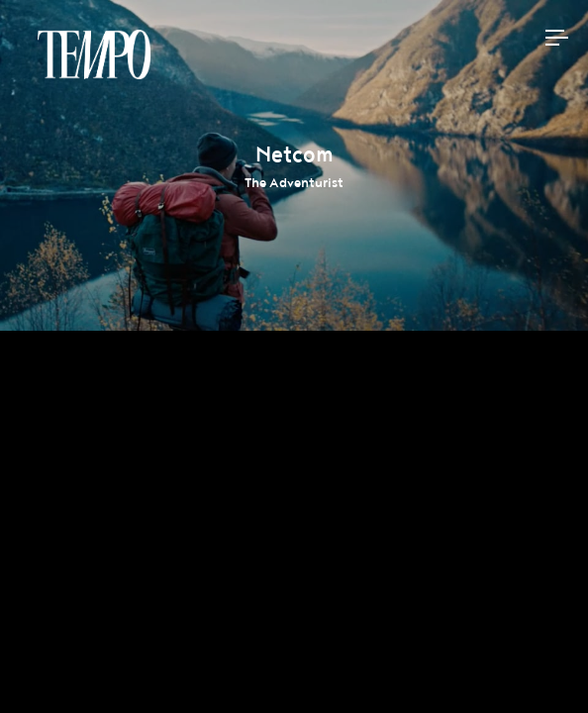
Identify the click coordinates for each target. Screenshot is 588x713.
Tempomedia (94, 54)
